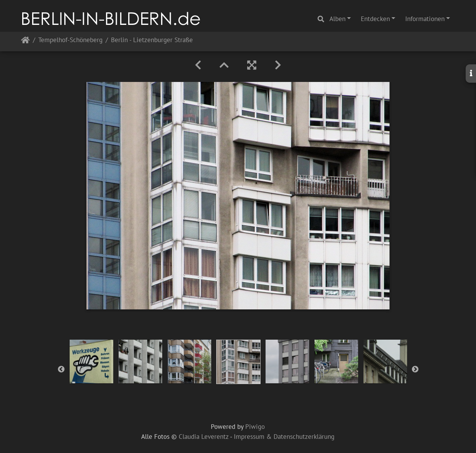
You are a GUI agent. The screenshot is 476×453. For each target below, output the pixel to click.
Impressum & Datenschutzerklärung (284, 437)
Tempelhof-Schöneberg (70, 40)
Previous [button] (61, 370)
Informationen (425, 19)
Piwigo (255, 427)
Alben (337, 19)
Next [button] (415, 370)
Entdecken (375, 19)
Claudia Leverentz (204, 437)
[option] (91, 361)
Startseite (25, 42)
